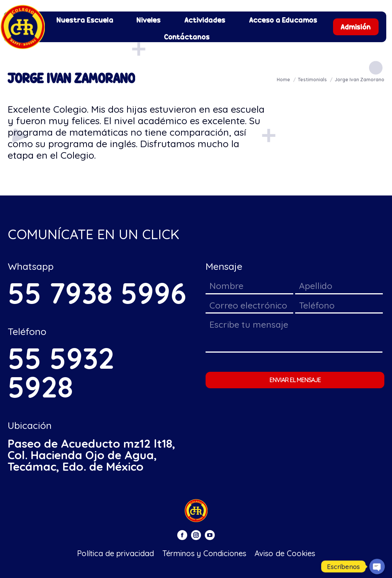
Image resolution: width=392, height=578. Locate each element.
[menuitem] (85, 20)
